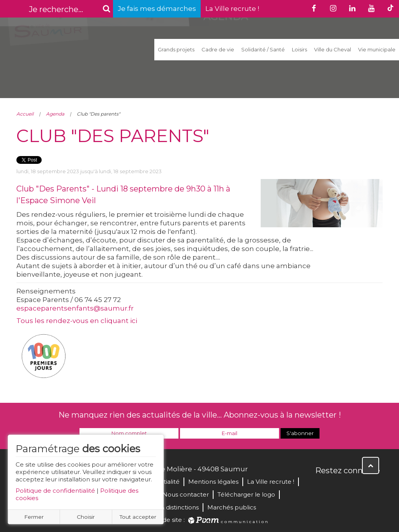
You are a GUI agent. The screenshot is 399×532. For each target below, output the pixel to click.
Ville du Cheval (333, 49)
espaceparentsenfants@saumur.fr (75, 308)
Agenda (55, 114)
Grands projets (176, 49)
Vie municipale (377, 49)
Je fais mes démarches (157, 9)
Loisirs (299, 49)
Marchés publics (232, 507)
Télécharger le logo (246, 494)
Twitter (339, 487)
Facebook (322, 487)
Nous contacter (186, 494)
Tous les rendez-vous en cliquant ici (77, 321)
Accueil (25, 114)
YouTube (356, 487)
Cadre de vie (218, 49)
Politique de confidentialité (55, 491)
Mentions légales (213, 482)
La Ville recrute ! (232, 9)
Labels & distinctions (169, 507)
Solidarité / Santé (263, 49)
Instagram (373, 487)
